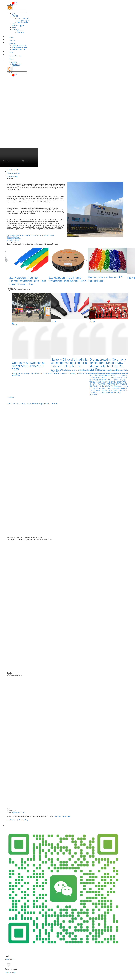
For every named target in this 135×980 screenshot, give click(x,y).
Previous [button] (8, 274)
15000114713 (10, 959)
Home (14, 13)
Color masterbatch (23, 19)
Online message (11, 972)
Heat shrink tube (22, 22)
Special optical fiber (24, 20)
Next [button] (127, 274)
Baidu (23, 813)
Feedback (20, 33)
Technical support (18, 26)
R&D (14, 24)
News (14, 27)
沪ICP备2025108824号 (63, 816)
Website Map (24, 820)
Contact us (16, 29)
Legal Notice (11, 820)
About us (15, 15)
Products (15, 17)
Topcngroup (16, 813)
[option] (67, 111)
